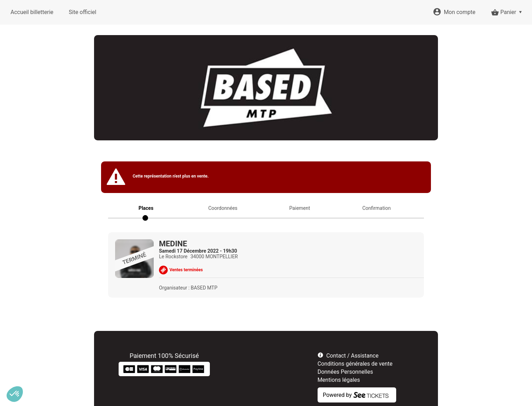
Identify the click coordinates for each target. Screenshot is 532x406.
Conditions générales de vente (355, 364)
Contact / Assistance (353, 356)
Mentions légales (339, 380)
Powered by (337, 395)
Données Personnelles (345, 372)
